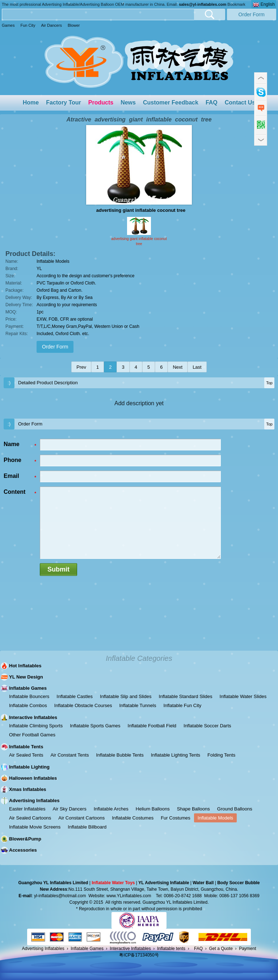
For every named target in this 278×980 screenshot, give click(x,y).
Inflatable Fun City (182, 705)
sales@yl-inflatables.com (203, 4)
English (264, 5)
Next (178, 367)
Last (197, 367)
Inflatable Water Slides (243, 696)
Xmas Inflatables (28, 789)
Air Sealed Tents (26, 755)
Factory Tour (64, 102)
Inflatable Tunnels (138, 705)
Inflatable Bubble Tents (120, 755)
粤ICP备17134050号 (139, 955)
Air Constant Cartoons (81, 818)
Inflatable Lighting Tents (176, 755)
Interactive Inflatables (33, 717)
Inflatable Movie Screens (35, 827)
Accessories (23, 850)
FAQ (212, 102)
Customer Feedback (171, 102)
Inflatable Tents (26, 747)
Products (101, 102)
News (128, 102)
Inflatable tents (171, 949)
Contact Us (240, 102)
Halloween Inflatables (33, 778)
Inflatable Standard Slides (185, 696)
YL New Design (26, 677)
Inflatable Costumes (133, 818)
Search (210, 14)
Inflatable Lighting (29, 767)
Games (8, 25)
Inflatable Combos (28, 705)
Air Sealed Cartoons (30, 818)
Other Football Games (32, 735)
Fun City (28, 25)
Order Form (252, 14)
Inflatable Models (215, 818)
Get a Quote (221, 949)
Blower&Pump (25, 839)
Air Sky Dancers (69, 809)
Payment (247, 949)
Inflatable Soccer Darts (207, 726)
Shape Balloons (193, 809)
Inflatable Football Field (152, 726)
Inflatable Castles (75, 696)
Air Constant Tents (69, 755)
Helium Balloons (153, 809)
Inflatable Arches (111, 809)
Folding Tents (221, 755)
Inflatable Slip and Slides (126, 696)
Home (31, 102)
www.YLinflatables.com (129, 896)
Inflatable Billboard (87, 827)
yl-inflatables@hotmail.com (60, 896)
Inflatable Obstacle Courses (83, 705)
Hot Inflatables (25, 666)
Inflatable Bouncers (29, 696)
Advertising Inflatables (34, 801)
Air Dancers (51, 25)
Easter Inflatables (27, 809)
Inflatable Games (28, 688)
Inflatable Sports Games (95, 726)
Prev (81, 367)
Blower (74, 25)
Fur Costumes (176, 818)
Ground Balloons (235, 809)
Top (269, 383)
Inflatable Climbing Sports (36, 726)
